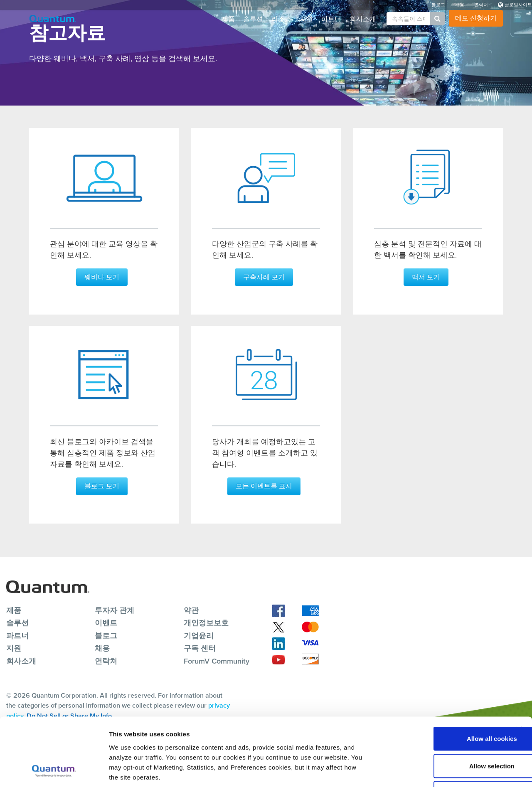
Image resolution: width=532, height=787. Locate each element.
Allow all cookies (442, 678)
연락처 (481, 5)
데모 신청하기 (476, 18)
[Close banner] (519, 669)
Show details (436, 771)
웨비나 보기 (102, 277)
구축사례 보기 (264, 277)
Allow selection (441, 705)
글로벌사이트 (515, 5)
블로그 (438, 5)
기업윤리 (199, 635)
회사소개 (363, 19)
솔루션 (253, 19)
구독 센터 (200, 648)
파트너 (331, 19)
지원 (306, 19)
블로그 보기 (102, 486)
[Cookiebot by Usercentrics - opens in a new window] (54, 771)
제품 (228, 19)
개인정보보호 (206, 622)
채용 (460, 5)
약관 (191, 610)
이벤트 (106, 622)
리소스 (281, 19)
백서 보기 (426, 277)
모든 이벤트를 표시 (264, 486)
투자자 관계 (115, 610)
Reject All (441, 732)
